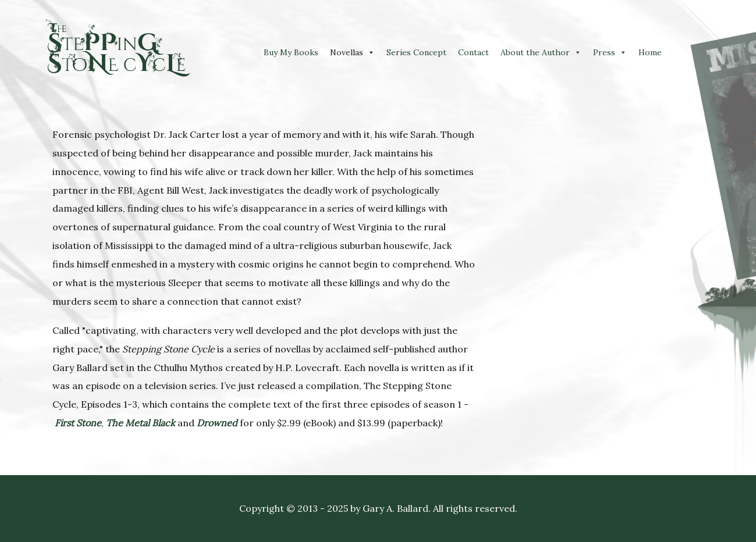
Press (604, 52)
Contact (473, 52)
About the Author (535, 52)
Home (650, 52)
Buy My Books (291, 52)
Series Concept (416, 52)
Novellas (347, 52)
